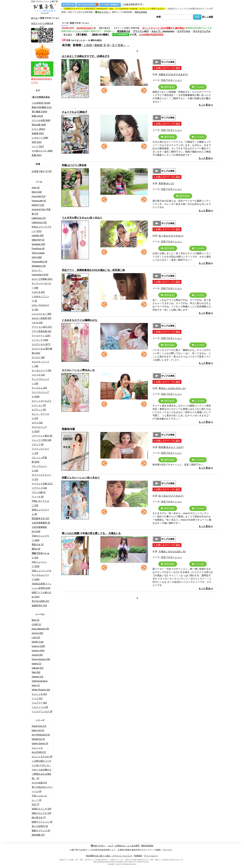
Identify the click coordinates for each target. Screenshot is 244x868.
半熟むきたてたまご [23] (40, 503)
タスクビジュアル (202, 31)
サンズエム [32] (39, 388)
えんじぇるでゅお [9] (42, 757)
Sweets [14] (37, 677)
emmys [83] (37, 633)
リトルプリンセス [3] (42, 711)
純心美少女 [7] (39, 817)
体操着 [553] (38, 133)
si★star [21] (38, 668)
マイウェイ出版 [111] (42, 484)
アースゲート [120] (41, 336)
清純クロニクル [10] (41, 813)
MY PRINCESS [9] (41, 735)
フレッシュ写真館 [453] (39, 460)
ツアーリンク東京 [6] (42, 436)
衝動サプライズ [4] (41, 831)
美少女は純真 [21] (40, 601)
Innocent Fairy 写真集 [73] (41, 212)
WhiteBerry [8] (39, 266)
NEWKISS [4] (38, 739)
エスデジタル (184, 31)
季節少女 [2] (38, 545)
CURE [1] (36, 624)
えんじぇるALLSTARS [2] (39, 750)
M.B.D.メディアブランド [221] (42, 229)
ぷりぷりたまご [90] (41, 314)
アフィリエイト (151, 856)
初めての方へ (102, 12)
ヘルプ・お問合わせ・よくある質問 (123, 846)
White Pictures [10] (41, 690)
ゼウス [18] (37, 423)
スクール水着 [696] (41, 120)
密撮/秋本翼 (68, 429)
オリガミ (68, 35)
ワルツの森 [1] (39, 492)
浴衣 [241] (37, 142)
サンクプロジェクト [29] (40, 381)
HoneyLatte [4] (39, 201)
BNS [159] (37, 192)
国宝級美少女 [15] (40, 518)
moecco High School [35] (38, 653)
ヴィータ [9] (38, 497)
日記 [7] (35, 804)
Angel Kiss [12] (39, 726)
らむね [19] (37, 323)
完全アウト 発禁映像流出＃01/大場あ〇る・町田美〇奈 (93, 270)
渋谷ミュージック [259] (39, 564)
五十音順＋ (119, 45)
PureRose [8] (38, 249)
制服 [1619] (37, 116)
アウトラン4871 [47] (42, 327)
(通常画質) (168, 87)
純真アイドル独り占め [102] (42, 595)
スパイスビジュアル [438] (40, 394)
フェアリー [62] (39, 703)
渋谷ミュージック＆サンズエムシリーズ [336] (42, 575)
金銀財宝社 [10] (39, 605)
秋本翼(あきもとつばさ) (171, 447)
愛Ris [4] (36, 549)
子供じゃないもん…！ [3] (39, 798)
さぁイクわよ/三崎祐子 (75, 112)
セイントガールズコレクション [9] (42, 403)
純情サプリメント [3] (42, 822)
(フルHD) (198, 87)
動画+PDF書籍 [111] (42, 107)
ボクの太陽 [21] (39, 783)
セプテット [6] (39, 410)
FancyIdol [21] (39, 196)
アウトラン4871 (141, 31)
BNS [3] (35, 620)
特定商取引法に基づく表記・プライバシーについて (109, 856)
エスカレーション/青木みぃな (78, 370)
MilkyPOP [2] (38, 240)
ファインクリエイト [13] (40, 451)
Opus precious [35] (41, 659)
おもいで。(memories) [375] (40, 272)
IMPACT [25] (38, 205)
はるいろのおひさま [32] (40, 307)
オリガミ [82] (38, 357)
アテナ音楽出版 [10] (41, 331)
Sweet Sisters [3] (40, 743)
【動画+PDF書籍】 (100, 35)
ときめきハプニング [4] (40, 299)
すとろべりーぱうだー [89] (42, 286)
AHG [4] (36, 188)
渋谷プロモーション (171, 80)
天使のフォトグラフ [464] (40, 538)
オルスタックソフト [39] (40, 364)
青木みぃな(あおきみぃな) (172, 388)
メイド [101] (38, 146)
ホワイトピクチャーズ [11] (42, 477)
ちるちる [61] (38, 292)
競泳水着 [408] (39, 125)
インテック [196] (40, 340)
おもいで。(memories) (163, 31)
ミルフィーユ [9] (40, 707)
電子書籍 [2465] (39, 112)
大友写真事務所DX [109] (39, 529)
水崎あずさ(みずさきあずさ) (173, 74)
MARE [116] (38, 642)
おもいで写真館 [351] (42, 279)
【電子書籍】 (82, 35)
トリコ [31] (37, 698)
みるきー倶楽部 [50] (41, 318)
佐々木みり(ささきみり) (171, 236)
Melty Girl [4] (38, 730)
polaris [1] (36, 664)
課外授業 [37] (38, 835)
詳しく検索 (208, 17)
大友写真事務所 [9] (41, 523)
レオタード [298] (40, 138)
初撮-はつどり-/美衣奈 (74, 165)
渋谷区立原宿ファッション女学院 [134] (42, 586)
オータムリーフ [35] (41, 370)
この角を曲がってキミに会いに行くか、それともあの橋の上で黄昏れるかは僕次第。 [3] (42, 770)
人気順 (88, 45)
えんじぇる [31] (39, 694)
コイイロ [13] (38, 375)
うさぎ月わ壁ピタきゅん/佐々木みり (82, 218)
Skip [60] (36, 672)
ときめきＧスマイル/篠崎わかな (80, 320)
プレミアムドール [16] (39, 468)
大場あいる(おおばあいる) (172, 551)
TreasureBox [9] (39, 262)
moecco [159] (38, 646)
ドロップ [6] (38, 444)
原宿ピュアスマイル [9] (40, 512)
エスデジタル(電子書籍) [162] (42, 351)
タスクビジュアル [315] (39, 429)
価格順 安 (100, 45)
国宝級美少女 (124, 31)
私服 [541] (37, 155)
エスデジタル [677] (41, 344)
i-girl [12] (36, 637)
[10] (40, 555)
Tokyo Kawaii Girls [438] (38, 255)
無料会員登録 (141, 12)
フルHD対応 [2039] (41, 103)
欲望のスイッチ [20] (41, 809)
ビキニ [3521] (38, 129)
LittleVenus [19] (39, 222)
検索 (159, 17)
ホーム (34, 18)
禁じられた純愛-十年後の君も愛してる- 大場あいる (91, 533)
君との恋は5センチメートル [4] (42, 789)
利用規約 (138, 856)
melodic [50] (38, 235)
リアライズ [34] (39, 488)
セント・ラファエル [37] (40, 416)
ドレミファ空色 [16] (41, 440)
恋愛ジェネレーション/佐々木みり (81, 478)
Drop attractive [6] (40, 629)
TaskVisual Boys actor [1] (40, 683)
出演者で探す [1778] (42, 171)
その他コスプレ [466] (42, 151)
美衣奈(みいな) (166, 183)
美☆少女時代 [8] (40, 826)
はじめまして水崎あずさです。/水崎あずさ (86, 56)
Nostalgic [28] (38, 244)
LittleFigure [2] (39, 218)
